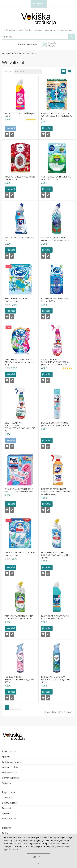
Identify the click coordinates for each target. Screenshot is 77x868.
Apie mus (6, 757)
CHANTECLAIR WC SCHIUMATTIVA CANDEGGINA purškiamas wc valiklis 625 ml (55, 362)
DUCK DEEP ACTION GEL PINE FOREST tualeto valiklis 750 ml (19, 617)
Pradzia (5, 53)
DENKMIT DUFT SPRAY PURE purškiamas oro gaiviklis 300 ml (55, 424)
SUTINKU (39, 857)
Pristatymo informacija (12, 762)
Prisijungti (21, 44)
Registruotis (32, 44)
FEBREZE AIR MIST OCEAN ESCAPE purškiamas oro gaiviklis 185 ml (56, 679)
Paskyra (6, 833)
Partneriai (6, 808)
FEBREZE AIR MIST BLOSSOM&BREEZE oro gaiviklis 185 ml (19, 679)
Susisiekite (7, 783)
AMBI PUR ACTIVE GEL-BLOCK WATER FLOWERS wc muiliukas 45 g (57, 116)
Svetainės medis (9, 819)
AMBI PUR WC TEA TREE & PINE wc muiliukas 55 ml (56, 178)
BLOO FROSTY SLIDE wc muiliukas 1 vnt (16, 300)
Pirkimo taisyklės (10, 772)
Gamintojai (7, 798)
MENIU (39, 4)
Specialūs (6, 813)
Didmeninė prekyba (11, 778)
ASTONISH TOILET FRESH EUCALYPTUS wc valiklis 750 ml (55, 239)
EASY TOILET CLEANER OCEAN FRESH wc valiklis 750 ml (55, 617)
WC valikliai (32, 53)
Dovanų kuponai (9, 803)
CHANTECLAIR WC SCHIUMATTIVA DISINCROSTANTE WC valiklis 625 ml (20, 427)
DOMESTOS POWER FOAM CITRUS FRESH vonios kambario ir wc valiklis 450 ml (56, 492)
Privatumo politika (10, 767)
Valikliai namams (18, 53)
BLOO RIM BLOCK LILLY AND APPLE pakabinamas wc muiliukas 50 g (20, 362)
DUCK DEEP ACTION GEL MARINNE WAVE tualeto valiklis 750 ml (55, 555)
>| (19, 707)
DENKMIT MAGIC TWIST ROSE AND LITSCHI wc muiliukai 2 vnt (19, 490)
